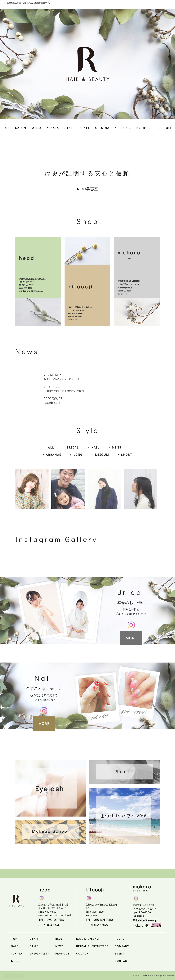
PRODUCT (144, 128)
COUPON (83, 953)
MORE (131, 638)
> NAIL (94, 447)
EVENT (120, 953)
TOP (7, 128)
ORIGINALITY (106, 128)
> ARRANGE (52, 455)
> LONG (76, 455)
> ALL (50, 447)
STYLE (85, 128)
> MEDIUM (100, 455)
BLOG (127, 128)
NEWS (60, 946)
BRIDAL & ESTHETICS (92, 946)
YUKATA (53, 128)
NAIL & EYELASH (88, 939)
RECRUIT (165, 128)
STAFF (69, 128)
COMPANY (122, 946)
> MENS (115, 447)
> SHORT (125, 455)
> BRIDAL (71, 447)
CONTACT (122, 961)
